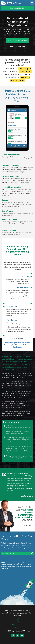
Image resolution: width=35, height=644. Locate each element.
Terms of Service (18, 622)
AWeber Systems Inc (25, 611)
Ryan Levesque (19, 343)
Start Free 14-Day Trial (17, 8)
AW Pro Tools (26, 631)
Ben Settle (9, 343)
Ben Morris (16, 345)
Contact (18, 628)
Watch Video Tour (18, 46)
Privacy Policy (18, 619)
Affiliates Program (17, 625)
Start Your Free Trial (8, 553)
